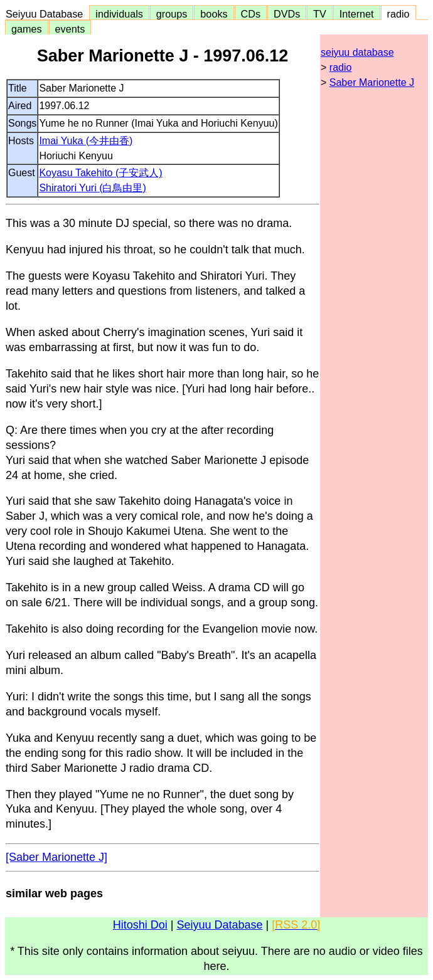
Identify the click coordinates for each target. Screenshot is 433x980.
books (214, 14)
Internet (357, 14)
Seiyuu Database (47, 14)
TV (319, 14)
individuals (119, 14)
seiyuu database (357, 52)
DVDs (287, 14)
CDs (251, 14)
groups (172, 14)
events (70, 29)
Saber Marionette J (372, 82)
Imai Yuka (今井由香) (86, 141)
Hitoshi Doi (140, 925)
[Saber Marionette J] (56, 857)
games (27, 29)
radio (398, 14)
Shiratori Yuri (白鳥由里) (92, 188)
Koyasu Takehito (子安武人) (100, 173)
